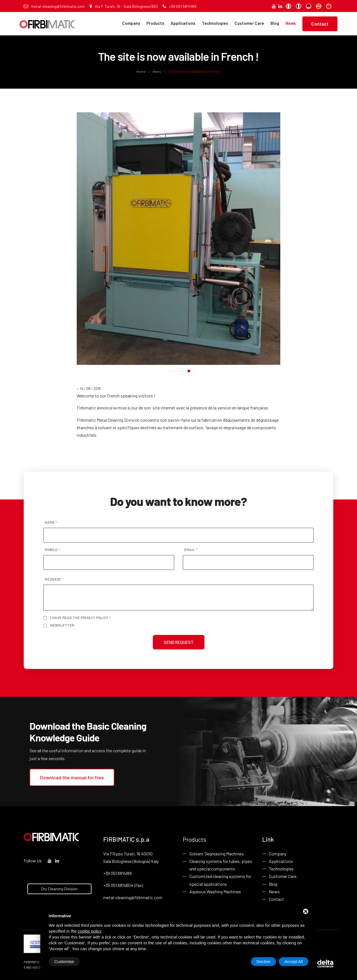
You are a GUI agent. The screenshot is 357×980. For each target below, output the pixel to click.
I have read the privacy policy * (80, 618)
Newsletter (62, 625)
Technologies (215, 23)
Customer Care (249, 23)
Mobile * (52, 550)
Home (141, 71)
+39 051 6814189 (179, 6)
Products (155, 23)
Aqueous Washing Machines (215, 892)
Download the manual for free (72, 777)
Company (131, 23)
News (291, 23)
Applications (183, 23)
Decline (264, 961)
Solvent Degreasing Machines (217, 854)
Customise (64, 961)
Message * (54, 579)
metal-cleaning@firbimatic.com (54, 6)
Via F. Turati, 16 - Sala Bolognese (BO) (124, 6)
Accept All (294, 961)
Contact (320, 24)
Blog (275, 23)
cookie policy (90, 931)
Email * (191, 550)
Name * (51, 522)
